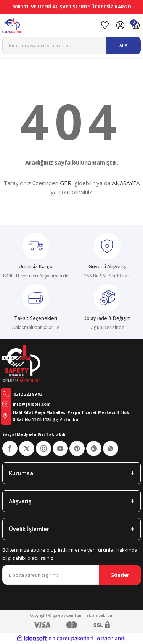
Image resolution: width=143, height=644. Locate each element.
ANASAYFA (126, 183)
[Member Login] (120, 25)
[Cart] (136, 25)
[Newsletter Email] (71, 575)
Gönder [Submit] (120, 575)
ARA (123, 45)
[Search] (71, 46)
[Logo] (49, 25)
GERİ (66, 183)
